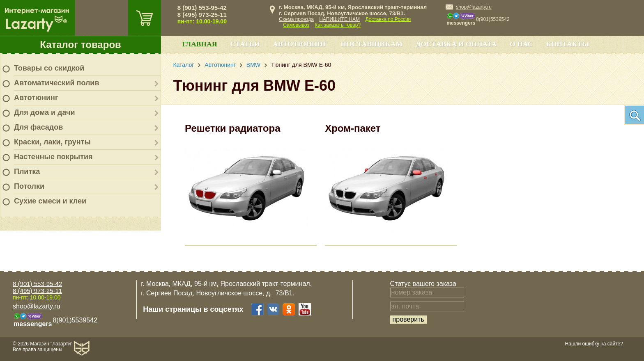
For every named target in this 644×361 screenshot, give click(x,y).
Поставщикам (371, 44)
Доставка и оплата (456, 44)
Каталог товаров (80, 45)
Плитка (27, 171)
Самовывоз (296, 25)
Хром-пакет (353, 128)
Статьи (245, 44)
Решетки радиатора (232, 128)
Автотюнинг (36, 98)
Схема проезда (296, 19)
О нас (521, 44)
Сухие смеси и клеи (50, 201)
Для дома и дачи (45, 112)
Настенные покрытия (53, 157)
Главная (199, 44)
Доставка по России (388, 19)
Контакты (568, 44)
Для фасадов (38, 127)
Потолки (29, 186)
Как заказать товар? (338, 25)
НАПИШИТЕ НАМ (339, 19)
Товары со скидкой (49, 68)
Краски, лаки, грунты (52, 142)
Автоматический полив (57, 83)
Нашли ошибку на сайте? (594, 344)
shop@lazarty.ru (474, 7)
